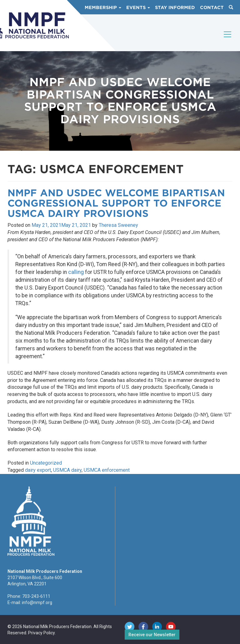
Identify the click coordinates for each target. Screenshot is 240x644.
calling (76, 272)
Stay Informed (175, 7)
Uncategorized (46, 463)
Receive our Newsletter (152, 635)
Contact (212, 7)
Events (138, 7)
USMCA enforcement (107, 470)
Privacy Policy (41, 633)
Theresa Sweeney (118, 225)
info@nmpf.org (37, 603)
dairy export (38, 470)
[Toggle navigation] (228, 40)
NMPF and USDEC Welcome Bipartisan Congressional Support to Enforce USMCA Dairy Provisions (116, 203)
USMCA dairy (67, 470)
